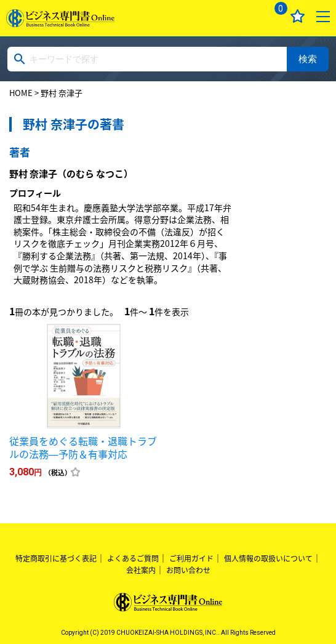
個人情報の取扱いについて (268, 558)
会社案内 (141, 570)
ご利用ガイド (191, 558)
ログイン (247, 16)
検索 (308, 59)
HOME (21, 93)
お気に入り (298, 16)
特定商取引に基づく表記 (56, 558)
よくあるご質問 (133, 558)
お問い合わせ (188, 570)
